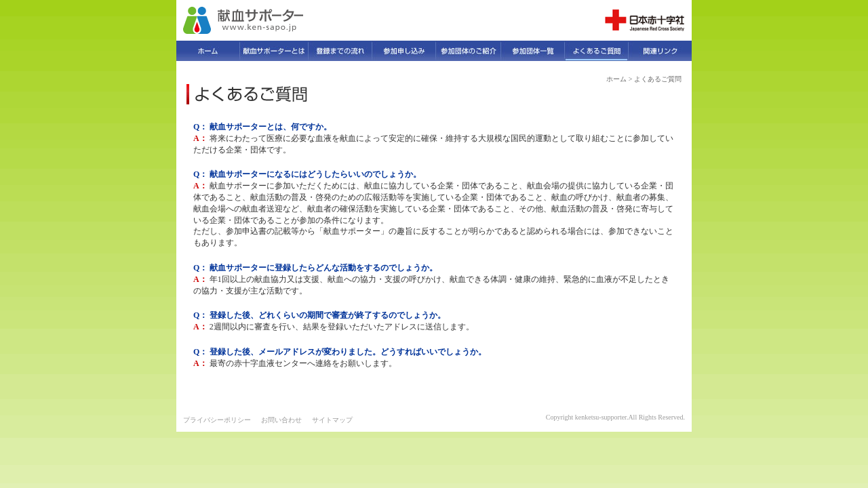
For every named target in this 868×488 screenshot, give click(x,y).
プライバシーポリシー (217, 420)
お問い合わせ (281, 420)
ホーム (616, 79)
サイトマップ (332, 420)
